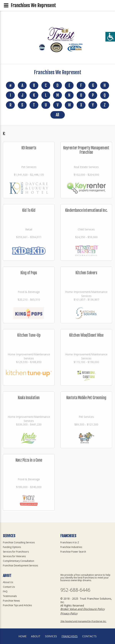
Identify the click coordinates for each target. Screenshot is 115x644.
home (22, 636)
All (57, 115)
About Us (8, 582)
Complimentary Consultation (18, 561)
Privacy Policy (69, 613)
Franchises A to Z (70, 542)
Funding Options (12, 547)
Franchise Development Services (20, 565)
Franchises (70, 636)
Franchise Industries (71, 547)
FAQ (5, 591)
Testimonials (10, 596)
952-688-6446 (75, 590)
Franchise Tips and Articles (17, 605)
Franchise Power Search (73, 552)
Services (51, 636)
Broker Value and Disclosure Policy (83, 609)
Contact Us (9, 587)
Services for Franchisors (16, 552)
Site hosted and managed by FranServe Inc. (83, 621)
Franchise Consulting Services (19, 542)
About (36, 636)
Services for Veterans (14, 556)
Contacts (89, 636)
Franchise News (11, 601)
